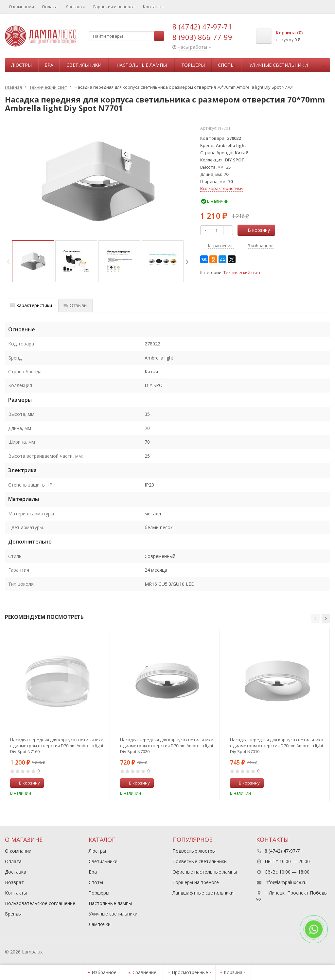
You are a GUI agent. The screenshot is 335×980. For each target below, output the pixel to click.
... (323, 65)
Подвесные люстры (194, 851)
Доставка (75, 7)
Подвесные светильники (200, 861)
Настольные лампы (142, 65)
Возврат (14, 882)
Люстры (21, 65)
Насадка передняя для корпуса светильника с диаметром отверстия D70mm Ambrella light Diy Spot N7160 (57, 746)
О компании (21, 7)
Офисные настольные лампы (205, 872)
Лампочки (100, 924)
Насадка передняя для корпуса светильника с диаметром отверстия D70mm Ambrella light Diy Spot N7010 (277, 746)
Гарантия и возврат (114, 7)
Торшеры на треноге (196, 882)
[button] (315, 619)
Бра (49, 65)
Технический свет (242, 273)
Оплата (50, 7)
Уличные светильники (279, 65)
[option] (33, 261)
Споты (226, 65)
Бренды (13, 914)
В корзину (255, 230)
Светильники (84, 65)
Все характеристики (221, 188)
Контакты (153, 7)
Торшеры (193, 65)
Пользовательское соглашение (40, 903)
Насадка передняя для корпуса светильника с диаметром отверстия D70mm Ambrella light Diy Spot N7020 (167, 746)
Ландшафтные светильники (203, 893)
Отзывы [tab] (75, 305)
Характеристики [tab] (31, 305)
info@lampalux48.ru (286, 882)
